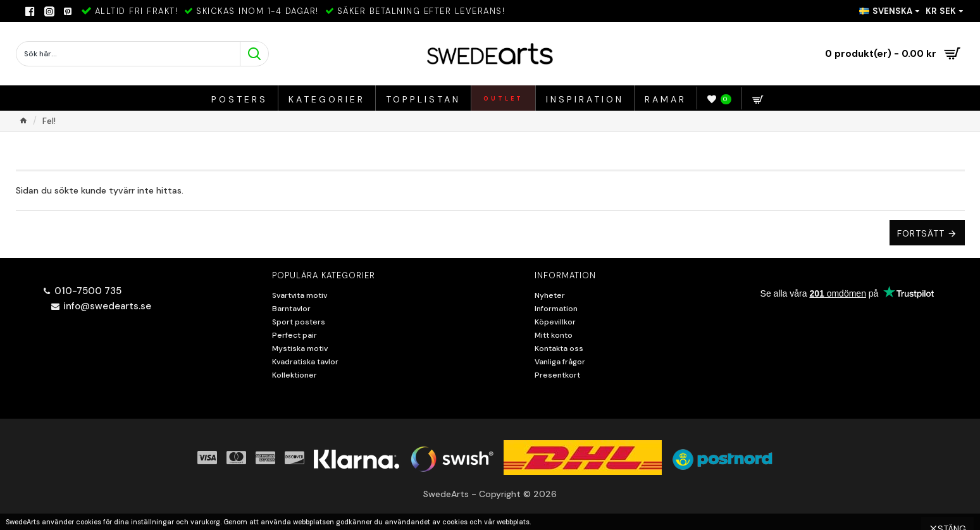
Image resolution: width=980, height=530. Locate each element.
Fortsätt (921, 233)
